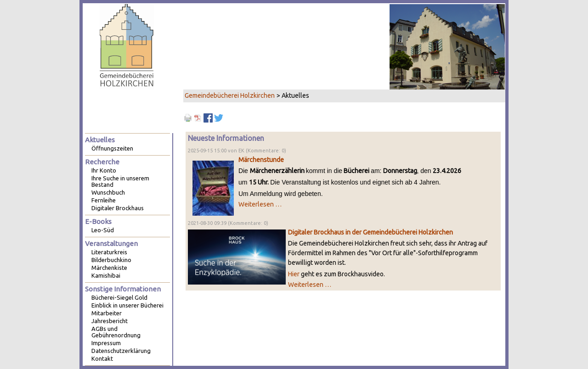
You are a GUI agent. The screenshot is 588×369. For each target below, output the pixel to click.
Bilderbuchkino (111, 260)
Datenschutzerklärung (121, 351)
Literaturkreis (109, 252)
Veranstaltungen (111, 243)
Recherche (102, 162)
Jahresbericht (110, 321)
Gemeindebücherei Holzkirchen (230, 95)
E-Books (98, 221)
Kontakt (102, 358)
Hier (294, 274)
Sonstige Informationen (123, 289)
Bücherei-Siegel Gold (119, 297)
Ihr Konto (104, 170)
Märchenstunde (261, 160)
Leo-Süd (103, 230)
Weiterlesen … (260, 204)
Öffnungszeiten (112, 148)
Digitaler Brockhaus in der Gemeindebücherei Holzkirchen (370, 232)
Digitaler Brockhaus (118, 208)
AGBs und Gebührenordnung (116, 332)
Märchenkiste (109, 268)
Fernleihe (104, 200)
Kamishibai (106, 275)
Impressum (106, 343)
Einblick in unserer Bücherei (127, 305)
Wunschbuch (108, 192)
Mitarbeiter (107, 313)
